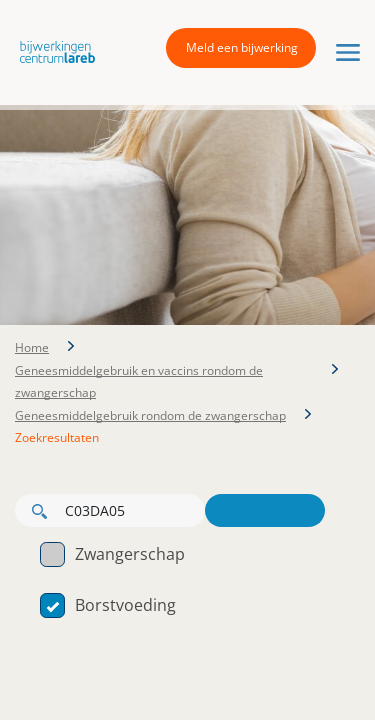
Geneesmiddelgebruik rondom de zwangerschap (150, 415)
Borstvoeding (108, 605)
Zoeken (265, 510)
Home (32, 347)
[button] (52, 51)
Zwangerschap (112, 554)
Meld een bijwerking (242, 47)
